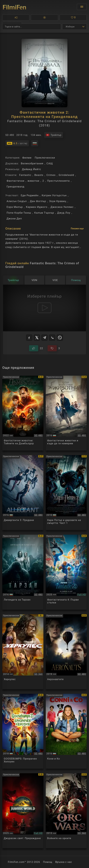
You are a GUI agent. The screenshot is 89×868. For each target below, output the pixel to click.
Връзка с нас (64, 862)
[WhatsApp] (60, 338)
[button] (16, 17)
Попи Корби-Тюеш (19, 213)
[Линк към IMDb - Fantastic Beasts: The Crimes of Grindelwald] (17, 143)
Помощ (48, 862)
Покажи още (77, 229)
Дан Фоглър (38, 201)
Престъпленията (58, 181)
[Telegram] (44, 338)
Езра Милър (15, 207)
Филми (27, 158)
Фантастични (15, 181)
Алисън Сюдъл (17, 201)
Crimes (51, 175)
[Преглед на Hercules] (23, 652)
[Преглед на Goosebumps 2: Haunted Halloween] (23, 731)
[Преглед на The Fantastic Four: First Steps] (66, 572)
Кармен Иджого (37, 207)
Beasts (39, 175)
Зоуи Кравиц (58, 201)
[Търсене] (32, 27)
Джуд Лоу (64, 213)
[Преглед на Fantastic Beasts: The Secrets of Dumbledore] (23, 413)
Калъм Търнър (44, 213)
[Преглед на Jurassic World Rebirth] (23, 811)
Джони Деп (14, 218)
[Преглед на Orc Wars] (66, 811)
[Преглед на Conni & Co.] (66, 731)
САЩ (50, 163)
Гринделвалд (15, 187)
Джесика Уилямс (62, 207)
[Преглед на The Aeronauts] (66, 652)
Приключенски (45, 158)
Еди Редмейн (30, 195)
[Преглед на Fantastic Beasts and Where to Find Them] (66, 413)
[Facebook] (29, 338)
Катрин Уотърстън (54, 195)
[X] (37, 338)
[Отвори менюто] (82, 7)
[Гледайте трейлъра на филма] (54, 135)
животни (33, 181)
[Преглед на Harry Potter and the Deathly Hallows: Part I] (66, 493)
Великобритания (32, 163)
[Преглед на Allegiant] (23, 493)
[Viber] (52, 338)
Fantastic (25, 175)
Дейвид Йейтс (31, 169)
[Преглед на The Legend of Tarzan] (23, 572)
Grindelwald (66, 175)
